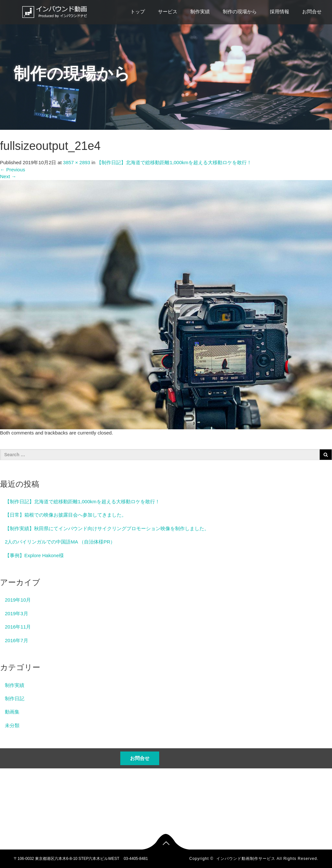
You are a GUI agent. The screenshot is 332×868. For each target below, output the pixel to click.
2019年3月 (17, 613)
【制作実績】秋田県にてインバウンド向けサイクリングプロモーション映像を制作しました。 (107, 528)
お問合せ (312, 12)
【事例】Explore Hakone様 (34, 555)
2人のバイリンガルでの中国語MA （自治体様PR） (60, 542)
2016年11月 (18, 627)
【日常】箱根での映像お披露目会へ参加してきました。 (66, 515)
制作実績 (200, 12)
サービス (168, 12)
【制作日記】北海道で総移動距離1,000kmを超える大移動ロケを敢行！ (174, 162)
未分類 (12, 725)
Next (8, 176)
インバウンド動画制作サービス (246, 859)
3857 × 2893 (77, 162)
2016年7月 (17, 640)
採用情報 (279, 12)
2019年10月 (18, 600)
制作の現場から (240, 12)
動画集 (12, 712)
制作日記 (15, 698)
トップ (138, 12)
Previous (13, 170)
